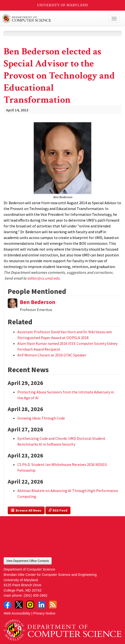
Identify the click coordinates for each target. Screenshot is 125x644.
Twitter (19, 605)
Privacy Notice (44, 613)
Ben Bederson (38, 302)
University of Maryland (63, 5)
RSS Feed (58, 510)
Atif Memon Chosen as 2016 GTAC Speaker (52, 355)
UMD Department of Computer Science (50, 19)
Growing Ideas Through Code (41, 418)
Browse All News (26, 510)
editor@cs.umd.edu (43, 278)
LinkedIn (42, 605)
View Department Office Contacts (28, 561)
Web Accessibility (17, 613)
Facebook (7, 605)
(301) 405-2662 (35, 595)
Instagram (30, 605)
